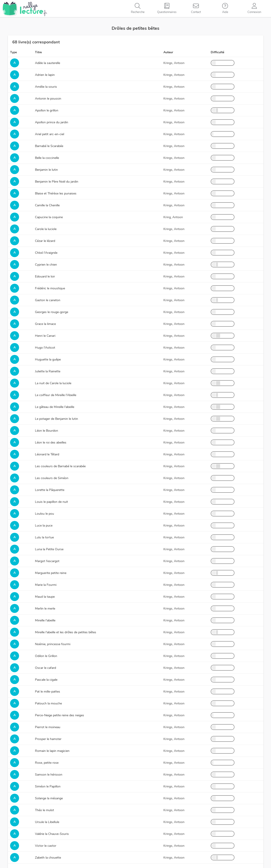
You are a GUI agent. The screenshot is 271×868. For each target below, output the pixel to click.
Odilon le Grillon (46, 656)
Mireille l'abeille (45, 620)
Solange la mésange (49, 798)
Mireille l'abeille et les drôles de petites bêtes (66, 632)
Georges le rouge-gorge (52, 312)
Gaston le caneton (48, 300)
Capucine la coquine (49, 217)
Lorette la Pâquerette (50, 490)
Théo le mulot (44, 810)
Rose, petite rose (47, 763)
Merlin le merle (45, 609)
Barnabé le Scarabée (49, 146)
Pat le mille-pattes (48, 692)
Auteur (168, 52)
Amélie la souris (46, 87)
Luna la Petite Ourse (49, 549)
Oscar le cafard (46, 668)
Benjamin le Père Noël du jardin (57, 182)
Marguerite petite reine (51, 573)
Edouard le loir (45, 276)
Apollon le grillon (47, 110)
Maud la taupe (45, 597)
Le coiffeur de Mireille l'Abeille (56, 395)
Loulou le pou (44, 514)
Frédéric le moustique (50, 288)
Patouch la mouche (48, 703)
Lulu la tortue (44, 537)
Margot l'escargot (47, 561)
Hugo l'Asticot (45, 348)
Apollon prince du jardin (52, 122)
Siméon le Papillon (48, 786)
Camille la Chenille (47, 205)
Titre (38, 52)
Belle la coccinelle (47, 158)
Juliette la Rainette (48, 371)
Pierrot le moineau (48, 727)
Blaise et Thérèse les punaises (56, 193)
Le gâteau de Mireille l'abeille (55, 407)
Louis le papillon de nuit (51, 502)
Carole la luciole (46, 229)
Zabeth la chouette (48, 858)
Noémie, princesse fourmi (53, 644)
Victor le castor (46, 846)
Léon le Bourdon (47, 431)
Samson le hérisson (49, 775)
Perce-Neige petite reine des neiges (60, 715)
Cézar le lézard (45, 241)
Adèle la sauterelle (48, 63)
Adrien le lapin (45, 75)
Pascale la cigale (46, 680)
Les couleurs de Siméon (52, 478)
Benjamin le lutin (46, 170)
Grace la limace (45, 324)
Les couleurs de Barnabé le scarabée (60, 466)
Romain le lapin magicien (52, 751)
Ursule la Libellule (47, 822)
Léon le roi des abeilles (51, 443)
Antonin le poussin (48, 99)
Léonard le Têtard (47, 454)
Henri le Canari (45, 336)
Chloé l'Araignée (46, 253)
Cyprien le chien (46, 265)
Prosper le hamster (48, 739)
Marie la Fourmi (46, 585)
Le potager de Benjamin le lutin (56, 419)
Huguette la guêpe (48, 359)
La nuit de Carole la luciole (53, 383)
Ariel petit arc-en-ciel (50, 134)
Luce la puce (44, 526)
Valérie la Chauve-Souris (52, 834)
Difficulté (217, 52)
